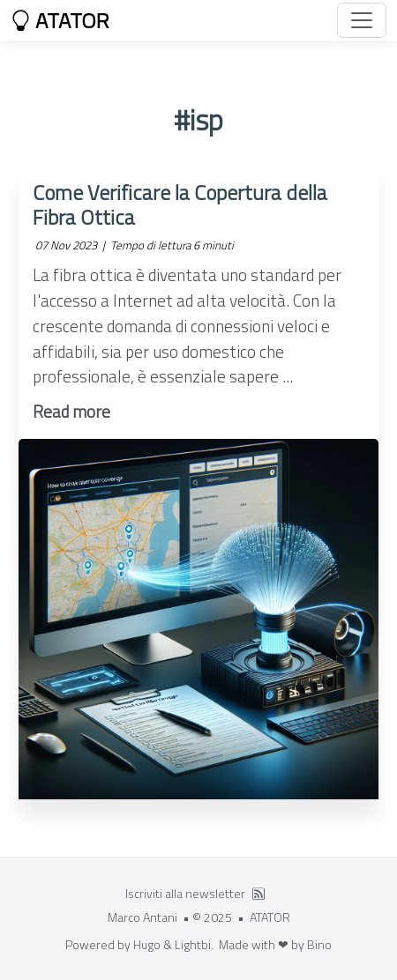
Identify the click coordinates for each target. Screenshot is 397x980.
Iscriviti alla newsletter (185, 893)
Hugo (147, 944)
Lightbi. (194, 944)
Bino (319, 944)
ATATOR (60, 20)
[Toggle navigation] (362, 20)
